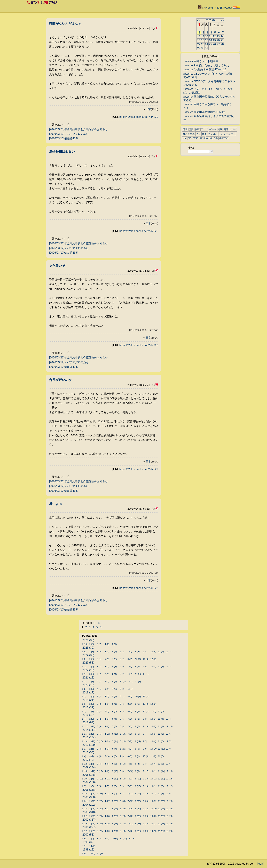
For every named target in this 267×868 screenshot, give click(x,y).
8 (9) (137, 771)
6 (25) (123, 809)
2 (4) (92, 696)
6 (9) (122, 667)
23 (203, 44)
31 (207, 48)
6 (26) (123, 749)
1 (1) (84, 667)
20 (218, 40)
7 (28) (130, 816)
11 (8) (146, 659)
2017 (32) (88, 707)
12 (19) (131, 839)
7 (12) (130, 794)
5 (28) (115, 809)
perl (185, 138)
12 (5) (153, 659)
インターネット (227, 134)
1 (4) (84, 719)
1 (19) (85, 741)
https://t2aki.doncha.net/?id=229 (139, 231)
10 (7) (153, 794)
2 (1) (92, 652)
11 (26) (162, 809)
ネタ (198, 134)
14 (222, 36)
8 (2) (122, 659)
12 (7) (168, 741)
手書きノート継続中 (201, 61)
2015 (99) (88, 722)
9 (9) (84, 853)
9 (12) (146, 809)
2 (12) (92, 726)
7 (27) (130, 824)
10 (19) (154, 809)
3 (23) (100, 831)
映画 (197, 129)
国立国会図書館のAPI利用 (204, 112)
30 (203, 48)
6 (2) (122, 652)
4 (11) (107, 779)
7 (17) (130, 749)
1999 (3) (88, 842)
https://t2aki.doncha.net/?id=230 (139, 117)
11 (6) (161, 734)
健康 (220, 129)
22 (199, 44)
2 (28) (92, 794)
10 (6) (153, 726)
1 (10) (85, 644)
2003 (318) (89, 812)
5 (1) (114, 644)
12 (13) (169, 779)
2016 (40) (88, 715)
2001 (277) (89, 827)
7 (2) (130, 652)
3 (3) (99, 786)
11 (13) (162, 779)
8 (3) (130, 756)
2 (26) (92, 801)
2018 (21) (88, 700)
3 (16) (100, 741)
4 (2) (107, 696)
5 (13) (115, 779)
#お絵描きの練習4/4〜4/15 (205, 69)
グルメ (233, 129)
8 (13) (138, 786)
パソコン (213, 134)
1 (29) (85, 824)
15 (199, 40)
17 (207, 40)
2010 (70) (88, 760)
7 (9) (130, 667)
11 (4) (161, 719)
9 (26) (146, 816)
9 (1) (114, 681)
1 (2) (84, 659)
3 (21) (100, 816)
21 (222, 40)
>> (222, 20)
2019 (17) (88, 693)
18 (210, 40)
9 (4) (145, 652)
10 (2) (146, 704)
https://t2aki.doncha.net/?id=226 (139, 588)
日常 (152, 109)
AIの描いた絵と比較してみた (206, 65)
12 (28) (169, 801)
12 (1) (146, 674)
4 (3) (107, 652)
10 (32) (154, 801)
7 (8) (130, 786)
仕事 (204, 134)
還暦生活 (224, 138)
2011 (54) (88, 752)
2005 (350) (89, 797)
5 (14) (115, 741)
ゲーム (213, 129)
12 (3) (168, 652)
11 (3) (161, 764)
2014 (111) (89, 730)
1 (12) (85, 764)
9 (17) (146, 771)
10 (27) (154, 824)
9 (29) (146, 831)
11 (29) (162, 801)
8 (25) (138, 831)
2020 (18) (88, 685)
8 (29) (138, 816)
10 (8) (153, 734)
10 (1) (130, 674)
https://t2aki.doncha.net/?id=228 (139, 345)
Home (209, 8)
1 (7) (84, 786)
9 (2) (122, 674)
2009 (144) (89, 767)
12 (214, 36)
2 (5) (92, 667)
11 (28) (162, 816)
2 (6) (92, 644)
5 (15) (115, 771)
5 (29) (115, 801)
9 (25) (146, 824)
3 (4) (99, 749)
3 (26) (100, 801)
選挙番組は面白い (62, 152)
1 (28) (85, 794)
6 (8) (122, 726)
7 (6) (130, 764)
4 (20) (107, 831)
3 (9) (99, 726)
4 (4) (99, 756)
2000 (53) (88, 835)
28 (222, 44)
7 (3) (122, 711)
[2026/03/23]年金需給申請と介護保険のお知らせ (78, 129)
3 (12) (100, 771)
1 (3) (84, 681)
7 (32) (130, 801)
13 (218, 36)
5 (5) (114, 786)
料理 (226, 129)
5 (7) (114, 749)
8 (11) (138, 741)
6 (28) (123, 816)
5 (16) (115, 734)
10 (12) (154, 771)
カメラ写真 (189, 134)
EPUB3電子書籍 (196, 138)
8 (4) (137, 652)
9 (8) (145, 749)
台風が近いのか (60, 380)
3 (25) (100, 794)
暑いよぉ (56, 504)
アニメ (204, 129)
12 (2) (146, 696)
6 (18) (123, 831)
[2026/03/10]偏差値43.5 (63, 138)
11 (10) (162, 749)
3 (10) (100, 779)
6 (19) (123, 734)
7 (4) (92, 839)
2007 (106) (89, 782)
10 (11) (154, 786)
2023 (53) (88, 663)
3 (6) (99, 652)
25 (210, 44)
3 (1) (99, 659)
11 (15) (123, 839)
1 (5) (84, 652)
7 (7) (130, 741)
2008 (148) (89, 775)
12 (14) (169, 726)
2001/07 (210, 20)
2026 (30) (88, 640)
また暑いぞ (57, 266)
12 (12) (169, 786)
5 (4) (114, 652)
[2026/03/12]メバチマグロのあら (69, 134)
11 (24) (162, 831)
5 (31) (115, 831)
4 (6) (107, 644)
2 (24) (92, 809)
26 (214, 44)
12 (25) (169, 824)
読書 (191, 129)
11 (210, 36)
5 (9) (114, 794)
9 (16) (146, 726)
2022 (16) (88, 670)
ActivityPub (212, 138)
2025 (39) (88, 648)
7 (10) (130, 771)
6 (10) (123, 741)
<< (199, 20)
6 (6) (122, 704)
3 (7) (99, 644)
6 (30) (123, 801)
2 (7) (92, 764)
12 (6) (161, 756)
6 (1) (99, 681)
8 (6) (137, 667)
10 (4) (153, 652)
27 (218, 44)
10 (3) (153, 667)
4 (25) (107, 824)
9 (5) (145, 667)
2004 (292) (89, 805)
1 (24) (85, 809)
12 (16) (169, 771)
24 (207, 44)
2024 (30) (88, 655)
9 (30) (146, 801)
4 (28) (107, 816)
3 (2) (92, 674)
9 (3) (130, 659)
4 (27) (107, 801)
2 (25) (92, 816)
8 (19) (138, 779)
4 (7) (107, 786)
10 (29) (154, 816)
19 (214, 40)
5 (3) (114, 667)
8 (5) (130, 711)
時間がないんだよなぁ (65, 24)
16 (203, 40)
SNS (220, 8)
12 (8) (168, 667)
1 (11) (85, 726)
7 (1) (107, 674)
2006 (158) (89, 790)
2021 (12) (88, 678)
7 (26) (130, 809)
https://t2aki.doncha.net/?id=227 (139, 469)
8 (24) (138, 809)
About (229, 8)
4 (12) (107, 734)
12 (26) (169, 816)
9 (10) (146, 794)
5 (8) (114, 726)
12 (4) (130, 689)
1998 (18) (88, 850)
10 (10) (154, 749)
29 (199, 48)
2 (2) (92, 659)
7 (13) (130, 779)
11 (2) (161, 667)
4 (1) (107, 667)
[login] (261, 864)
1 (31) (85, 801)
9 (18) (146, 779)
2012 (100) (89, 745)
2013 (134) (89, 737)
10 (207, 36)
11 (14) (162, 771)
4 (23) (107, 741)
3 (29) (100, 809)
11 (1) (161, 652)
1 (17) (85, 831)
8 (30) (138, 801)
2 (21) (92, 831)
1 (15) (85, 734)
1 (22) (85, 816)
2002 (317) (89, 820)
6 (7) (122, 794)
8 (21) (138, 824)
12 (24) (169, 831)
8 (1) (130, 696)
